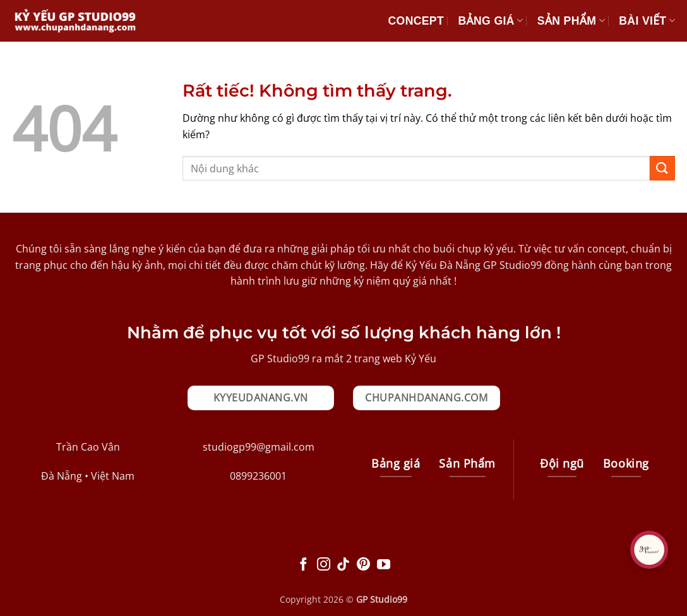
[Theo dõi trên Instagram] (324, 565)
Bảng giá (490, 21)
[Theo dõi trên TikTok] (343, 565)
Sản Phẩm (571, 21)
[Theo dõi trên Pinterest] (363, 565)
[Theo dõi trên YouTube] (384, 565)
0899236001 (258, 476)
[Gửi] (662, 168)
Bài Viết (647, 21)
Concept (416, 21)
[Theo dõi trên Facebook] (303, 565)
